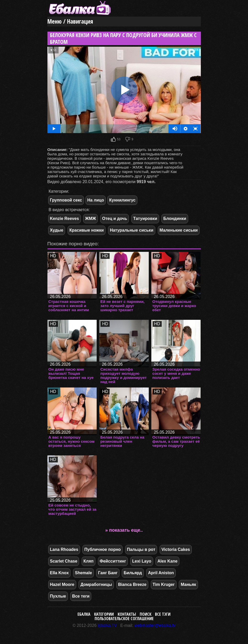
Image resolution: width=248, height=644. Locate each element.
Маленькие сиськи (179, 230)
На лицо (96, 200)
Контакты (127, 614)
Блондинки (175, 219)
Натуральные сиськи (132, 230)
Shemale (83, 573)
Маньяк (188, 584)
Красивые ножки (87, 230)
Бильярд (133, 573)
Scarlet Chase (64, 561)
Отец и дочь (115, 219)
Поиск (146, 614)
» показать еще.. (124, 530)
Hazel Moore (62, 584)
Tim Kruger (164, 584)
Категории (104, 614)
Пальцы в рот (141, 549)
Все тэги (163, 614)
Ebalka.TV (107, 625)
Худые (57, 230)
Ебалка (84, 614)
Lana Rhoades (64, 549)
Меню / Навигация (70, 21)
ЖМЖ (90, 219)
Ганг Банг (108, 573)
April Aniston (161, 573)
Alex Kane (167, 561)
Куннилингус (122, 200)
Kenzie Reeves (65, 219)
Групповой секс (66, 200)
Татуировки (145, 219)
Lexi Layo (142, 561)
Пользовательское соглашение (124, 619)
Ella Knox (59, 573)
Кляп (88, 561)
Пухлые (58, 596)
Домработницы (96, 584)
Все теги (81, 596)
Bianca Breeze (132, 584)
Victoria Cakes (176, 549)
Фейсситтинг (113, 561)
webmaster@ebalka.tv (155, 625)
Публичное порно (102, 549)
